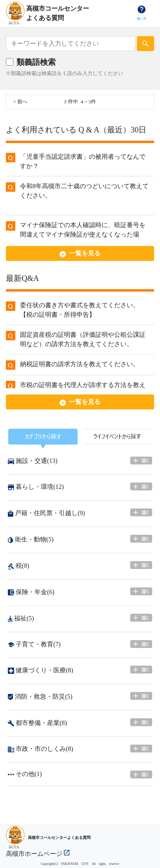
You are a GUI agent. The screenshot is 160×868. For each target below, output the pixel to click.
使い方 (142, 19)
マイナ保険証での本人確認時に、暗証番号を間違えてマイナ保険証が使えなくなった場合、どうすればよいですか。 (83, 234)
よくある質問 (45, 18)
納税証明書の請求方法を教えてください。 (80, 364)
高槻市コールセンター (58, 8)
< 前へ (20, 102)
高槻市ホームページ (38, 854)
